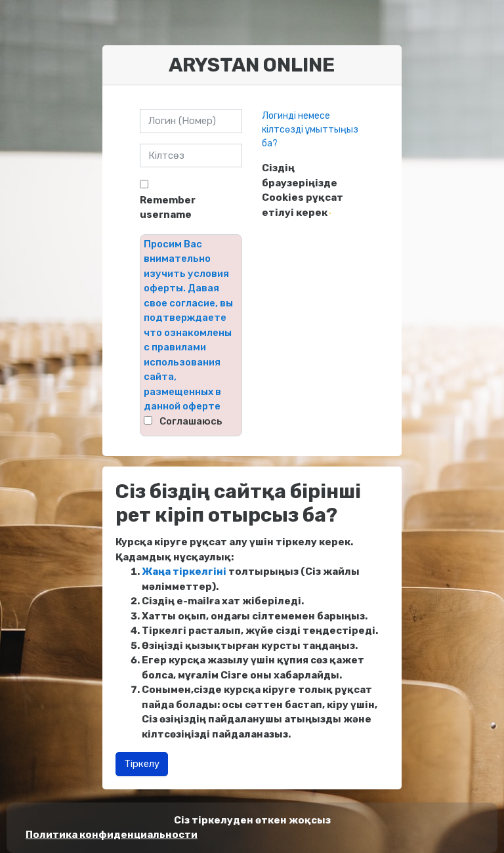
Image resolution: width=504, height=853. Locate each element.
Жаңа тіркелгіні (184, 572)
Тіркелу (142, 764)
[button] (330, 213)
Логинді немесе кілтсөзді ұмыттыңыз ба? (310, 130)
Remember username (168, 208)
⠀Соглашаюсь (187, 421)
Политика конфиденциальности (112, 835)
